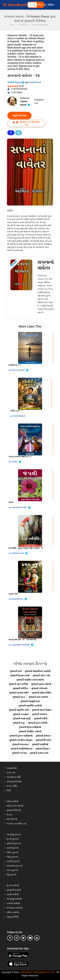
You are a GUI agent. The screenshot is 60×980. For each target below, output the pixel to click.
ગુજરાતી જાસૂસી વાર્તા (30, 701)
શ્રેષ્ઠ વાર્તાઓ (13, 801)
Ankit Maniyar (20, 416)
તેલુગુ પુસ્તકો (12, 857)
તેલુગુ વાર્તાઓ (13, 917)
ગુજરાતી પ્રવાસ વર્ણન (19, 693)
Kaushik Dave (20, 599)
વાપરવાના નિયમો (14, 781)
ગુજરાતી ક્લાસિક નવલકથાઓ (30, 680)
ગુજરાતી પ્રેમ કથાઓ (38, 697)
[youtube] (30, 938)
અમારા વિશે (12, 768)
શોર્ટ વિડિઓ (12, 819)
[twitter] (23, 938)
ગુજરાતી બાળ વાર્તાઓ (18, 684)
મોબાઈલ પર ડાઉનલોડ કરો (26, 123)
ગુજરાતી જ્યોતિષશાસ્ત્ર (22, 749)
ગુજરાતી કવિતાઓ (39, 688)
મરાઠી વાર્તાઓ (13, 894)
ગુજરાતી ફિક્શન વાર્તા (20, 675)
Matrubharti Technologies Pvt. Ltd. (38, 972)
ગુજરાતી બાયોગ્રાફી (22, 718)
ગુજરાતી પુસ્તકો (14, 843)
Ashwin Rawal (16, 82)
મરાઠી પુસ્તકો (13, 848)
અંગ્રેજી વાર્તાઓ (14, 899)
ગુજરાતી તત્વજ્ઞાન (21, 714)
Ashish (17, 462)
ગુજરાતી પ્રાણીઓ (40, 744)
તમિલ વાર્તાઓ (13, 912)
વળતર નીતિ (12, 786)
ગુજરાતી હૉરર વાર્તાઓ (38, 723)
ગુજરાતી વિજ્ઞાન (42, 749)
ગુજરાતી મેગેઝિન (20, 688)
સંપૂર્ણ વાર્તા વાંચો (19, 115)
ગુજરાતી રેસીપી (41, 718)
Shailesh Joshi (20, 553)
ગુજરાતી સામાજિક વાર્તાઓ (30, 706)
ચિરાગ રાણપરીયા (20, 370)
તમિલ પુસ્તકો (13, 852)
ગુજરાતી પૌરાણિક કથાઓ (30, 731)
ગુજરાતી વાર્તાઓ (14, 890)
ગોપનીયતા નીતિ (14, 777)
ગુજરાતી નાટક (19, 697)
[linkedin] (37, 938)
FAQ (9, 790)
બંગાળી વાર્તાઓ (13, 903)
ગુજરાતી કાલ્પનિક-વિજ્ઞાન (21, 740)
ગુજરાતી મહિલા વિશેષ (41, 693)
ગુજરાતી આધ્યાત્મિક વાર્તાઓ (38, 671)
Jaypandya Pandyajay (23, 645)
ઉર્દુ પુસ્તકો (12, 875)
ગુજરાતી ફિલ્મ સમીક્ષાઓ (30, 727)
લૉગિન (51, 5)
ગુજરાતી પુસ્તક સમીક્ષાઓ (21, 736)
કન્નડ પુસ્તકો (12, 870)
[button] (34, 5)
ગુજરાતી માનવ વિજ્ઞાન (42, 710)
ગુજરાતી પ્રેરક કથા (41, 675)
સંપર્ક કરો (11, 773)
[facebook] (10, 938)
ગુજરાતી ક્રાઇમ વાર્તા (39, 753)
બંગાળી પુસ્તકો (13, 861)
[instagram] (17, 938)
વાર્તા (36, 103)
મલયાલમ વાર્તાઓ (15, 908)
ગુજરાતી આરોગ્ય (40, 714)
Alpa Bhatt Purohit (21, 508)
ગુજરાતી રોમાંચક (43, 736)
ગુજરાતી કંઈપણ (19, 753)
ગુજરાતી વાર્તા (35, 82)
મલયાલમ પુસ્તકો (14, 866)
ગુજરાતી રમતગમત (20, 744)
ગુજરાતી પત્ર (19, 723)
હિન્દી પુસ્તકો (13, 839)
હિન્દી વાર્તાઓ (13, 885)
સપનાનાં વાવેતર (46, 265)
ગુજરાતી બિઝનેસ (43, 740)
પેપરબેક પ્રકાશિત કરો (17, 824)
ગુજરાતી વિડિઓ (14, 810)
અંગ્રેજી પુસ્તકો (14, 834)
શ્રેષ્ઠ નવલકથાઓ (15, 806)
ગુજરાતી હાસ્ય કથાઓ (41, 684)
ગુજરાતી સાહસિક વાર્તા (19, 710)
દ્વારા (10, 370)
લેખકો (10, 815)
